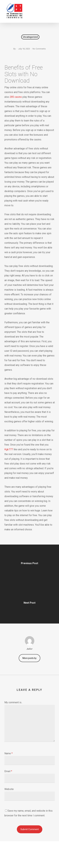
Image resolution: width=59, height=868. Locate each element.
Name (8, 753)
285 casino (16, 97)
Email (8, 771)
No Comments (39, 49)
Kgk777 (9, 449)
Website (9, 789)
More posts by (29, 658)
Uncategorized (30, 37)
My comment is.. (13, 702)
